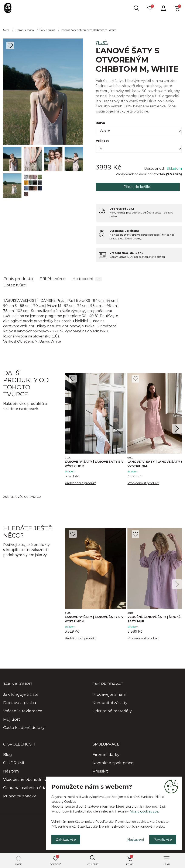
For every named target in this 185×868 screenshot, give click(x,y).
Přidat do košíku (138, 187)
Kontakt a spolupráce (113, 763)
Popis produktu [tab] (18, 279)
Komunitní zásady (110, 703)
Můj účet (12, 720)
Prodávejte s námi (110, 695)
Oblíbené (56, 860)
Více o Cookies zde (144, 811)
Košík (130, 860)
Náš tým (11, 772)
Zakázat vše (66, 839)
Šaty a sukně (48, 30)
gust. (102, 42)
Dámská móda (25, 30)
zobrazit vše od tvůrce (22, 497)
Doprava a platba (20, 703)
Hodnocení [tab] (87, 279)
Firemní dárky (106, 755)
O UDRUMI (14, 763)
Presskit (100, 772)
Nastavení (134, 839)
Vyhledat (92, 864)
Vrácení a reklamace (23, 711)
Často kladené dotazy (24, 728)
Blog (8, 755)
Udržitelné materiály (112, 711)
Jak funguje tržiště (21, 695)
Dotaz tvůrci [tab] (15, 285)
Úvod (19, 864)
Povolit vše (162, 839)
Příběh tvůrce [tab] (53, 279)
